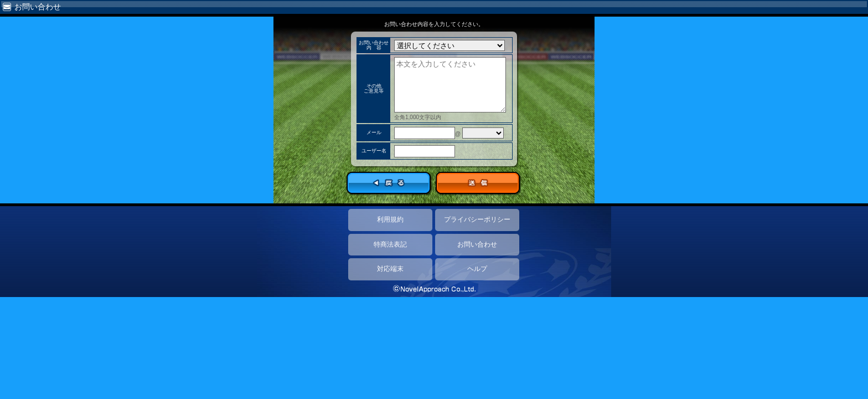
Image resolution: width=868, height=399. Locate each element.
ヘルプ (477, 269)
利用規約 (390, 219)
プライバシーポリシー (477, 219)
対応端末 (390, 269)
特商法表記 (390, 244)
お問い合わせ (477, 244)
